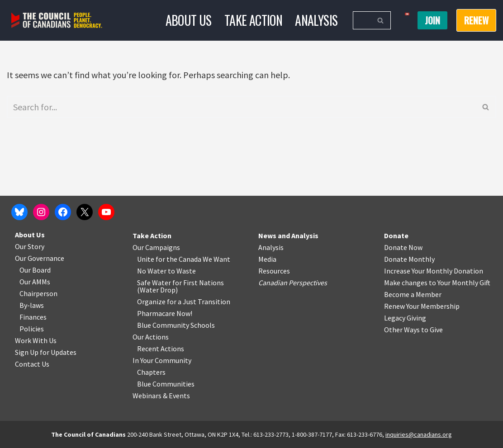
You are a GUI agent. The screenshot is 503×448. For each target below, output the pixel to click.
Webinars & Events (161, 396)
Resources (274, 271)
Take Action (253, 20)
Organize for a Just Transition (184, 302)
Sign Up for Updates (46, 352)
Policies (32, 329)
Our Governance (40, 258)
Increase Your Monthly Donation (434, 271)
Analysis (316, 20)
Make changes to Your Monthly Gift (437, 283)
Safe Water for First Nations (180, 283)
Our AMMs (35, 282)
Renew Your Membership (422, 306)
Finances (33, 317)
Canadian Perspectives (293, 283)
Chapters (151, 372)
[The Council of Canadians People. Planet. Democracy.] (57, 21)
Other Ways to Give (413, 330)
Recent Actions (161, 349)
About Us (189, 20)
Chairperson (38, 293)
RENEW (476, 20)
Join (432, 20)
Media (267, 259)
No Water (152, 271)
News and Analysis (288, 236)
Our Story (30, 246)
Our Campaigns (156, 247)
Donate (396, 236)
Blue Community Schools (176, 325)
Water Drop (158, 290)
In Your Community (162, 360)
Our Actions (151, 337)
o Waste (183, 271)
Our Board (35, 270)
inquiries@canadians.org (419, 434)
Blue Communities (166, 384)
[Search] (362, 20)
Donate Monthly (409, 259)
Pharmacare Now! (165, 313)
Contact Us (32, 364)
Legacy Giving (405, 318)
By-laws (32, 305)
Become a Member (413, 294)
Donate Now (403, 247)
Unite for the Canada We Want (184, 259)
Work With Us (36, 340)
